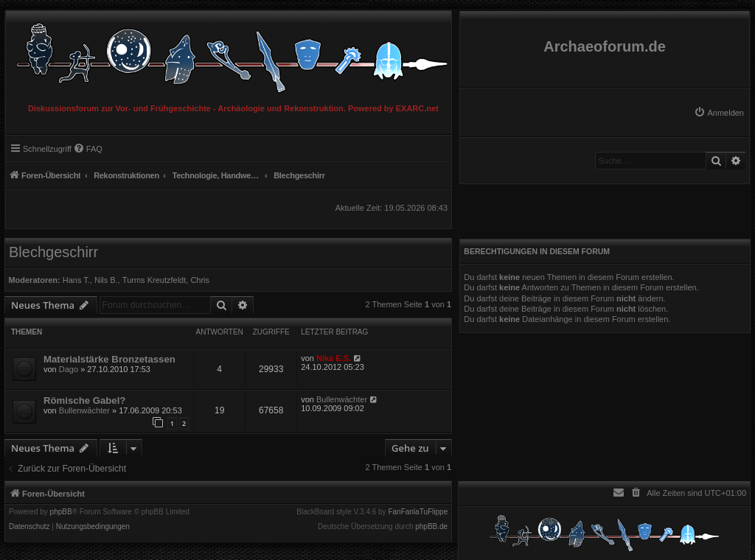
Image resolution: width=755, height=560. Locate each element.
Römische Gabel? (84, 400)
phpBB (61, 512)
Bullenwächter (84, 410)
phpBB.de (431, 527)
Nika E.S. (334, 358)
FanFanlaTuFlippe (418, 512)
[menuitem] (719, 113)
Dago (69, 369)
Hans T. (76, 280)
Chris (200, 280)
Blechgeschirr (53, 252)
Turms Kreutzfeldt (154, 280)
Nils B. (106, 280)
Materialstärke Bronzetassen (109, 359)
